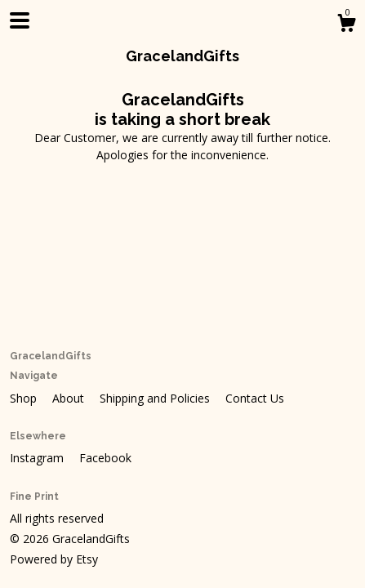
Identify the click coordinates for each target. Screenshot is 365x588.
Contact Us (255, 398)
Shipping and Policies (156, 398)
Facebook (105, 458)
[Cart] (346, 25)
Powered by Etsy (54, 559)
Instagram (38, 458)
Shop (25, 398)
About (70, 398)
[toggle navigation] (20, 20)
